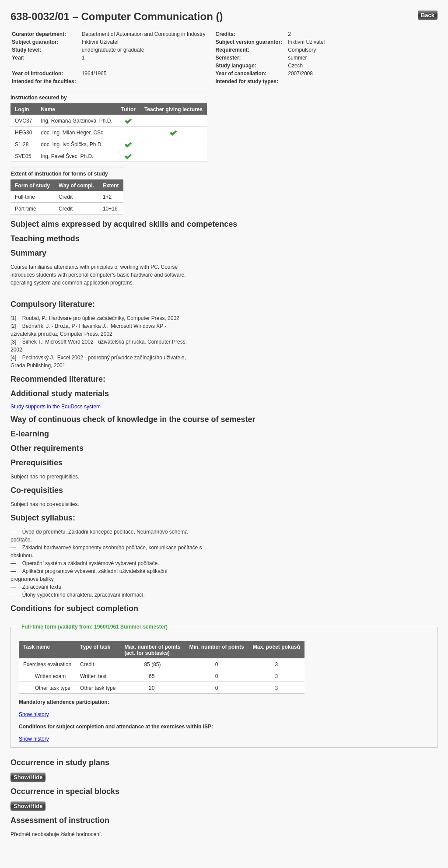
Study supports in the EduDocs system (56, 407)
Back (428, 15)
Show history (34, 714)
